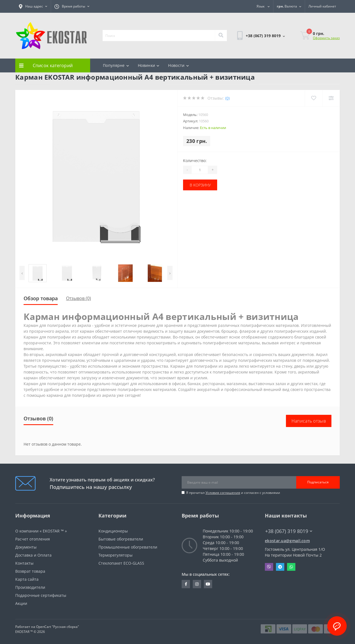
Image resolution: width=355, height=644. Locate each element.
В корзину (200, 185)
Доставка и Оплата (33, 555)
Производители (30, 587)
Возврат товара (30, 571)
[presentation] (22, 273)
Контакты (24, 563)
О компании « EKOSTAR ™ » (41, 531)
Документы (26, 547)
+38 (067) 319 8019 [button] (289, 531)
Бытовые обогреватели (121, 539)
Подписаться (318, 482)
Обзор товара (41, 298)
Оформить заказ (326, 38)
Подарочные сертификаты (41, 595)
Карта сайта (27, 579)
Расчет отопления (33, 539)
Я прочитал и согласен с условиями (233, 493)
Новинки (149, 65)
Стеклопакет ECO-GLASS (121, 563)
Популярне (116, 65)
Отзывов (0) (78, 298)
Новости (178, 65)
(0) (227, 98)
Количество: (195, 161)
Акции (21, 603)
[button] (33, 6)
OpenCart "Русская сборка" (58, 627)
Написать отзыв (309, 421)
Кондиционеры (113, 531)
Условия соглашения (223, 493)
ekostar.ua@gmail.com (287, 541)
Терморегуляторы (116, 555)
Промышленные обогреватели (128, 547)
